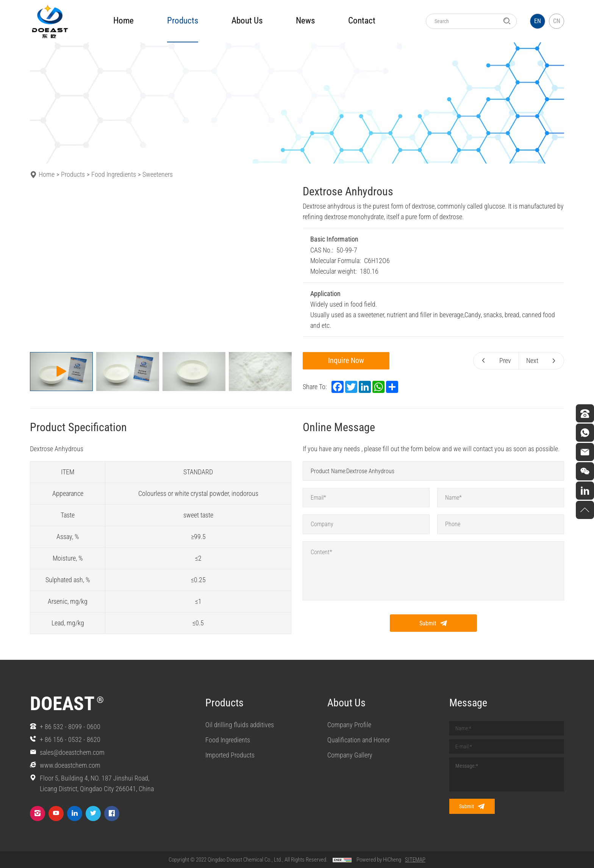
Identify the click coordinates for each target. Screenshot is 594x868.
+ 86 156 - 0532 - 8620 (70, 739)
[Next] (281, 267)
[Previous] (40, 267)
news (305, 21)
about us (247, 21)
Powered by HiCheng (379, 860)
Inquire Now (348, 361)
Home (123, 21)
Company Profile (349, 725)
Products (73, 174)
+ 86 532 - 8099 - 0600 (70, 727)
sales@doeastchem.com (72, 752)
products (183, 21)
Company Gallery (350, 756)
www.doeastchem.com (70, 765)
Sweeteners (158, 174)
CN (557, 21)
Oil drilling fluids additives (240, 725)
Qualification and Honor (359, 741)
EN (538, 21)
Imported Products (230, 756)
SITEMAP (415, 860)
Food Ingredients (114, 174)
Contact (362, 21)
